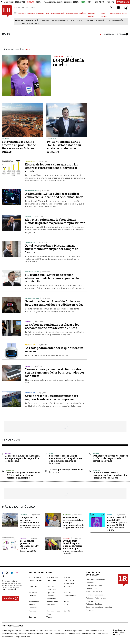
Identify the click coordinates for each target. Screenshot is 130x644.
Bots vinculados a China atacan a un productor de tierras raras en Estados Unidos (19, 147)
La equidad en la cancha (68, 63)
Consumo (33, 586)
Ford (72, 20)
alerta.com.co (8, 636)
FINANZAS (22, 13)
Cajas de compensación (96, 20)
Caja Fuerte (51, 580)
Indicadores (34, 601)
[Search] (111, 8)
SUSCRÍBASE (123, 2)
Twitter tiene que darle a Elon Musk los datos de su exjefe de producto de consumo (64, 147)
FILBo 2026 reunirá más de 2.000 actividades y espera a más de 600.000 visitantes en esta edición (117, 524)
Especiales (51, 592)
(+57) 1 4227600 (9, 589)
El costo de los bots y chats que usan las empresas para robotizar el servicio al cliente (52, 168)
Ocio (66, 604)
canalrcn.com (60, 633)
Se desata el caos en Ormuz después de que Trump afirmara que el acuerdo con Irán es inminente (66, 460)
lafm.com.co (103, 633)
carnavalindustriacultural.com (40, 633)
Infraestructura (52, 601)
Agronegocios (35, 577)
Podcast (32, 611)
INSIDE (124, 13)
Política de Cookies (94, 604)
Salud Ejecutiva (70, 611)
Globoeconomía (71, 595)
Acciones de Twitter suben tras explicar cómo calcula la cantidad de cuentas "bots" (54, 195)
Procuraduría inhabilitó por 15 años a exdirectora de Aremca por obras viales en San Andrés (73, 547)
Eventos (67, 592)
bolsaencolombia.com (95, 630)
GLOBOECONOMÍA (58, 13)
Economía (68, 586)
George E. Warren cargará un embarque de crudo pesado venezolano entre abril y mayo (30, 522)
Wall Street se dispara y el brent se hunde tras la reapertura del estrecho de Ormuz (110, 458)
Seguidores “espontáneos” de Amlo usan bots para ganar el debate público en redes (54, 303)
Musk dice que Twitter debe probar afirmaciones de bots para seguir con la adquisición (52, 278)
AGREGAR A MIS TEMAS (116, 34)
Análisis (67, 577)
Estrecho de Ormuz (60, 20)
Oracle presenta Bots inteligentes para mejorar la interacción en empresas (52, 397)
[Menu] (16, 13)
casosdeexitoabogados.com (14, 633)
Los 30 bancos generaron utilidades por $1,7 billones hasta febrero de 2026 (29, 546)
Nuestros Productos (94, 585)
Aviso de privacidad (94, 592)
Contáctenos (91, 588)
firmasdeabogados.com (73, 630)
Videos (49, 617)
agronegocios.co (31, 630)
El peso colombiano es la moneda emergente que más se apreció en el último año (23, 458)
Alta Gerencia (52, 577)
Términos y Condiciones (95, 595)
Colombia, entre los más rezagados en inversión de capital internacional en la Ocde (110, 475)
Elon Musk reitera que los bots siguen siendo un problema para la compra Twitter (55, 221)
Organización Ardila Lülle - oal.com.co (119, 632)
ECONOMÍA (31, 13)
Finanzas (32, 595)
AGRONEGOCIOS (72, 13)
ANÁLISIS (83, 13)
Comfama (80, 20)
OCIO (48, 13)
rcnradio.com (74, 633)
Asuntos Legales (36, 580)
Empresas (33, 592)
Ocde (18, 23)
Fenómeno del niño (115, 20)
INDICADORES (116, 13)
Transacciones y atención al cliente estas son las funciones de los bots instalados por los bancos (55, 373)
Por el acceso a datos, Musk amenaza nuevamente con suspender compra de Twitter (52, 249)
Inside (66, 601)
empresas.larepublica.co (50, 630)
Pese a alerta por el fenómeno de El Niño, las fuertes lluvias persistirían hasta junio (23, 475)
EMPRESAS (40, 13)
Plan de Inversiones (30, 23)
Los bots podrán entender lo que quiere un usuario (54, 350)
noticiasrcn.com (89, 633)
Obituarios (51, 604)
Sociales (32, 617)
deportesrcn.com (23, 636)
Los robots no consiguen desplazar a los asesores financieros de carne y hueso (52, 326)
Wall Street (45, 20)
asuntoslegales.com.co (11, 630)
